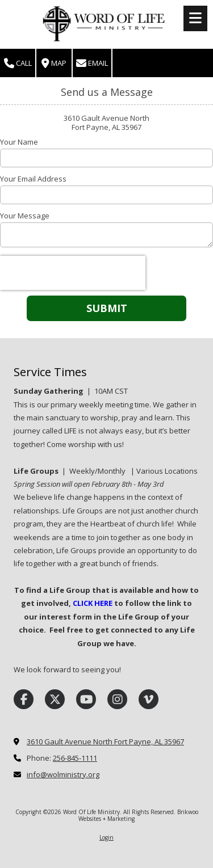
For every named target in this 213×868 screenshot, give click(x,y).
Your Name (19, 142)
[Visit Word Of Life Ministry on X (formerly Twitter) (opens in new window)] (55, 699)
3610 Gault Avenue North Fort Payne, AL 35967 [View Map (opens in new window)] (105, 741)
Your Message (25, 216)
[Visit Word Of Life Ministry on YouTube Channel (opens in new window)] (86, 699)
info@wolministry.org (63, 774)
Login (106, 837)
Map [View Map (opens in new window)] (54, 63)
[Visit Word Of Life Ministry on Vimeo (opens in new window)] (149, 699)
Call (18, 63)
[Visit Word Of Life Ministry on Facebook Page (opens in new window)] (24, 699)
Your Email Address (33, 179)
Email (92, 63)
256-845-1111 (75, 758)
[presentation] (73, 273)
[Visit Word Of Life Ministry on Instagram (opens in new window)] (117, 699)
